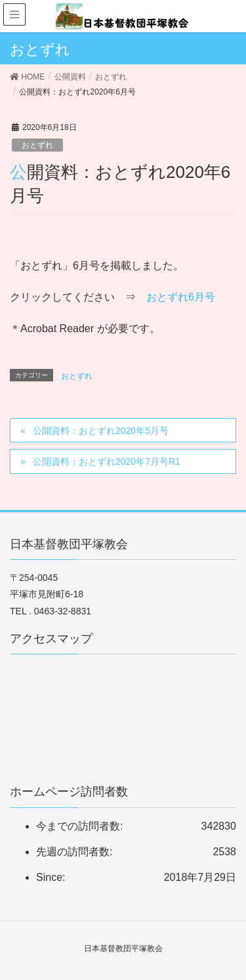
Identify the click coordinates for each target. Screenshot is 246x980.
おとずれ (37, 145)
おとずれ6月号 (181, 297)
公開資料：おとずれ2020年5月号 (101, 431)
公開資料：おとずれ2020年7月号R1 (107, 461)
